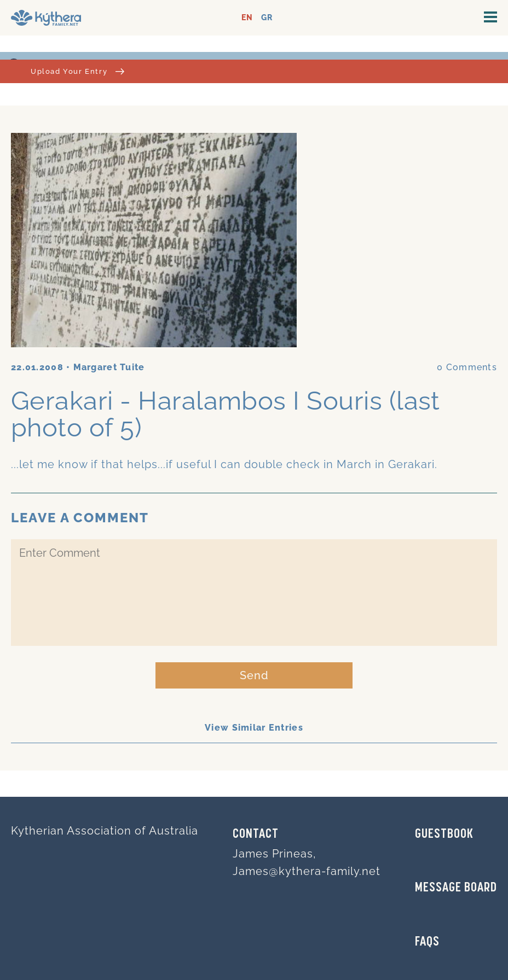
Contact (256, 835)
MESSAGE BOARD (456, 888)
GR (267, 18)
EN (247, 18)
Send (254, 675)
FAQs (427, 942)
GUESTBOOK (444, 835)
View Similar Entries (254, 728)
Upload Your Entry (77, 71)
